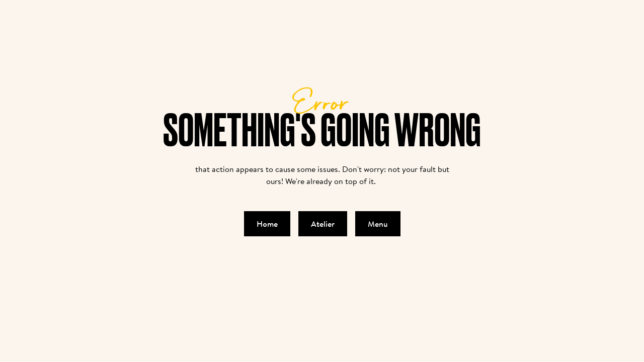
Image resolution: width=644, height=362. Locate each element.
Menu (378, 224)
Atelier (323, 224)
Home (267, 224)
